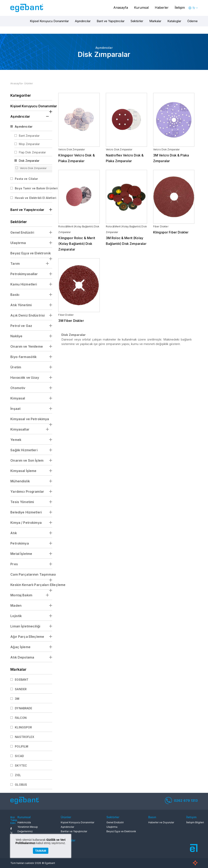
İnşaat (15, 409)
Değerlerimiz (25, 831)
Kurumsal (141, 8)
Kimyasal (18, 398)
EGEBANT (22, 680)
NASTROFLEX (24, 737)
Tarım (15, 264)
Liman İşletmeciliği (25, 626)
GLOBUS (21, 785)
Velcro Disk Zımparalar (33, 168)
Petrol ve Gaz (21, 326)
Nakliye (16, 336)
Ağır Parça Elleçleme (27, 637)
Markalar (155, 21)
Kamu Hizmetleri (24, 284)
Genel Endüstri (22, 232)
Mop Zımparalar (29, 144)
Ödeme (192, 21)
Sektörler (137, 21)
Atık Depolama (22, 657)
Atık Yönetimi (21, 305)
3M (17, 699)
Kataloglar (174, 21)
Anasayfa (121, 8)
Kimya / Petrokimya (26, 523)
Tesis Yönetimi (22, 502)
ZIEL (18, 775)
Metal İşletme (21, 554)
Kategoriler (21, 95)
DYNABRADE (23, 708)
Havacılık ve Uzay (25, 378)
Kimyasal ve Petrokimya (30, 419)
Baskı (15, 295)
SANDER (21, 689)
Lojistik (16, 616)
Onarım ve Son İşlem (27, 460)
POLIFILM (22, 746)
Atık (14, 533)
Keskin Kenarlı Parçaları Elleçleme (31, 585)
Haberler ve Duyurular (161, 822)
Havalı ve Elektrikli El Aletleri (34, 198)
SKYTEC (21, 765)
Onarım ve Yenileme (27, 346)
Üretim (16, 367)
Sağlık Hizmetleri (24, 450)
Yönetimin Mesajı (28, 827)
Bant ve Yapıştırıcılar (111, 21)
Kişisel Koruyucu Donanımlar (49, 21)
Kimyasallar (20, 429)
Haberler (162, 8)
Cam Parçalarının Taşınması (31, 574)
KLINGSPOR (23, 727)
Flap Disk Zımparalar (32, 152)
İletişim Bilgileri (195, 822)
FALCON (21, 718)
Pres (14, 564)
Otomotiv (18, 388)
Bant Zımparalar (29, 136)
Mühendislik (20, 481)
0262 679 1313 (181, 801)
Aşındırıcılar (83, 21)
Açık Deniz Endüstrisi (28, 315)
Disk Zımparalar (29, 161)
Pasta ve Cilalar (26, 179)
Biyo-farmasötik (23, 357)
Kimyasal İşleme (23, 471)
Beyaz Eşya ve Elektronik (31, 253)
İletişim (180, 8)
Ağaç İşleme (20, 647)
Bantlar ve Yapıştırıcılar (74, 831)
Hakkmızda (24, 822)
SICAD (19, 756)
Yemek (16, 440)
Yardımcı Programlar (27, 492)
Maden (16, 605)
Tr (194, 8)
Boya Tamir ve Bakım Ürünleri (34, 188)
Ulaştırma (18, 243)
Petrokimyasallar (24, 274)
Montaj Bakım (21, 595)
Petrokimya (20, 543)
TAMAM (41, 851)
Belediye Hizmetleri (26, 512)
